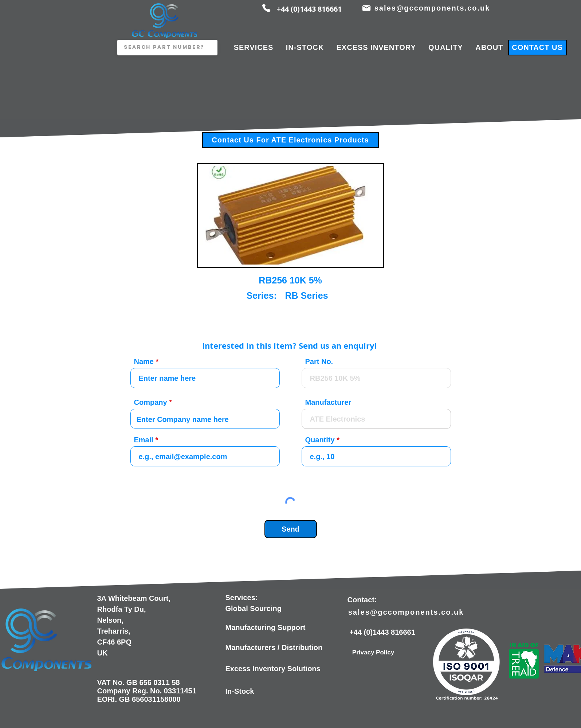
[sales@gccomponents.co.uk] (433, 8)
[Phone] (266, 8)
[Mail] (367, 8)
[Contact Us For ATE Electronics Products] (290, 140)
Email (144, 440)
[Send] (291, 529)
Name (144, 361)
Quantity (320, 440)
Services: (242, 598)
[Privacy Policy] (373, 653)
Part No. (319, 361)
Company (151, 402)
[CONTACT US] (537, 48)
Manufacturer (328, 402)
